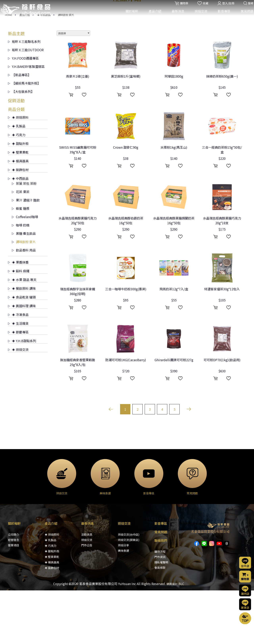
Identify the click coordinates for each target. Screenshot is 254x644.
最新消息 (176, 15)
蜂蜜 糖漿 (21, 262)
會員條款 (160, 621)
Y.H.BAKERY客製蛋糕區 (26, 120)
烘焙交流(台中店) (129, 588)
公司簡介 (13, 588)
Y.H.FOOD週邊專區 (23, 112)
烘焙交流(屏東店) (129, 593)
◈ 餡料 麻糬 (19, 324)
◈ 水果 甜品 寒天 (22, 333)
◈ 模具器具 (18, 215)
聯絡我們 (161, 594)
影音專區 (222, 15)
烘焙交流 (199, 15)
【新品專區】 (19, 128)
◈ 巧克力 (17, 188)
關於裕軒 (130, 15)
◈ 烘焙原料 (18, 171)
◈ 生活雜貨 (18, 377)
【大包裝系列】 (21, 145)
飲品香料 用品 (24, 304)
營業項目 (13, 599)
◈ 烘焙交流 (18, 403)
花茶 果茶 (21, 245)
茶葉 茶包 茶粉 (24, 237)
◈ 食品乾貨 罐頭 (22, 351)
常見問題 (245, 15)
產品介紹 (153, 15)
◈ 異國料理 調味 (22, 359)
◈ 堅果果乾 (18, 206)
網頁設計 (172, 637)
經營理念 (13, 593)
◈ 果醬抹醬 (18, 316)
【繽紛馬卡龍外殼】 (24, 137)
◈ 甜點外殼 (18, 197)
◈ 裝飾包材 (18, 223)
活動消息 (87, 588)
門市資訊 (160, 610)
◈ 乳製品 (17, 180)
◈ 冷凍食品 (18, 368)
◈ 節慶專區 (18, 386)
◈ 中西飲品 (44, 68)
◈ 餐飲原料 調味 (22, 342)
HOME (9, 68)
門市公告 (87, 599)
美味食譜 (123, 604)
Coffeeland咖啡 (25, 270)
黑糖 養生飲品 (24, 287)
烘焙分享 (123, 599)
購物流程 (160, 605)
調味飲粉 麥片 (66, 68)
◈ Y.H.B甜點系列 (22, 394)
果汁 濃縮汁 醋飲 (26, 254)
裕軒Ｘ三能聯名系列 (24, 95)
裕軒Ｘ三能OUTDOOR (26, 103)
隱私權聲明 (161, 616)
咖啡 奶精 (21, 279)
